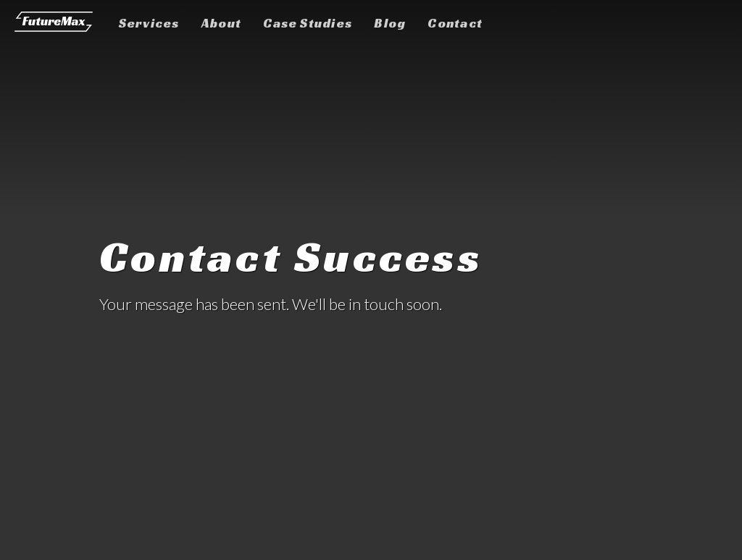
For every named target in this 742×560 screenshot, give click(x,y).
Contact (455, 23)
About (221, 23)
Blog (390, 23)
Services (149, 23)
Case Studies (308, 23)
